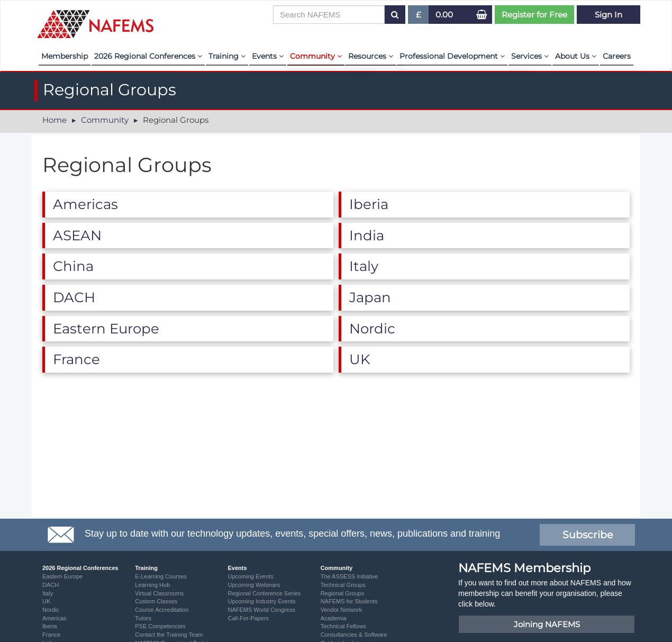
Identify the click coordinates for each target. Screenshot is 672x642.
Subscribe (588, 535)
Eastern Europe (62, 576)
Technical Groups (343, 585)
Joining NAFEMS (547, 624)
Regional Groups (343, 593)
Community (316, 56)
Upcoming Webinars (254, 585)
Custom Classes (156, 601)
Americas (55, 618)
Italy (48, 593)
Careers (617, 56)
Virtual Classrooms (159, 593)
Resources (371, 56)
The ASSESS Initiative (349, 576)
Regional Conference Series (264, 593)
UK (46, 601)
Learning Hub (152, 585)
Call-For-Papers (248, 618)
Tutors (143, 618)
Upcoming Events (250, 576)
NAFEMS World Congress (261, 610)
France (51, 635)
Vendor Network (341, 610)
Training (227, 56)
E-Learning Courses (161, 576)
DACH (51, 585)
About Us (576, 56)
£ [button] (419, 17)
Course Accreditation (162, 610)
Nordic (51, 610)
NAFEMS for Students (349, 601)
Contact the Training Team (169, 635)
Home (55, 120)
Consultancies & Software (354, 635)
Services (530, 56)
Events (268, 56)
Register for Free (534, 15)
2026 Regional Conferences (148, 56)
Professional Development (452, 56)
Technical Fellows (343, 626)
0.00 (444, 15)
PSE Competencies (160, 626)
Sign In (609, 15)
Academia (334, 618)
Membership (65, 56)
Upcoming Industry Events (261, 601)
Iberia (50, 626)
